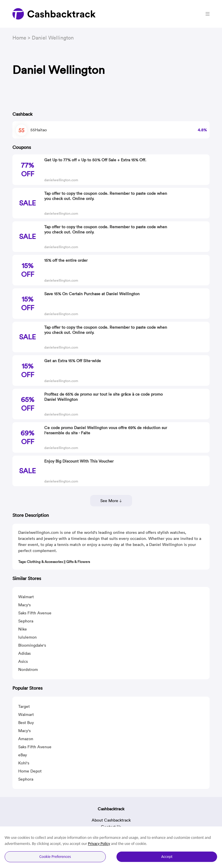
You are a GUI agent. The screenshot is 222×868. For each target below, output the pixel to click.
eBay (23, 755)
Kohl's (24, 763)
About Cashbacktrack (111, 820)
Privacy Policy (99, 844)
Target (24, 706)
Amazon (26, 739)
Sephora (26, 621)
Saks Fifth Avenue (35, 613)
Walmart (26, 597)
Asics (23, 661)
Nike (23, 629)
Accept (167, 857)
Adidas (24, 653)
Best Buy (26, 723)
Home (19, 38)
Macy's (24, 605)
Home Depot (30, 771)
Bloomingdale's (32, 645)
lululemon (27, 637)
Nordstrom (28, 669)
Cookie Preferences (55, 857)
